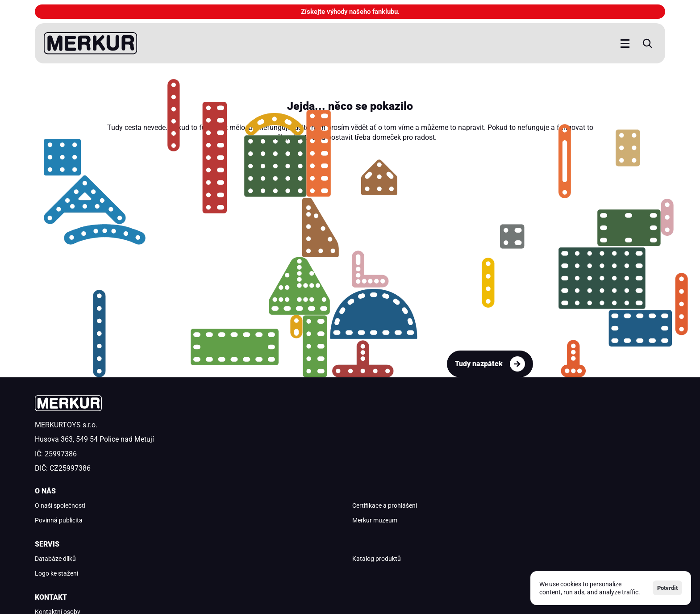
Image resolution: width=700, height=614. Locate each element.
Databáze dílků (377, 432)
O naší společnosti (221, 432)
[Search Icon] (584, 43)
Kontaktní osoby (540, 432)
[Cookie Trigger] (137, 556)
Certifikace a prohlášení (228, 447)
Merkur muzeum (219, 476)
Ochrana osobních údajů (69, 556)
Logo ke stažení (378, 461)
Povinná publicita (220, 461)
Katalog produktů (381, 447)
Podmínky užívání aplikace (209, 556)
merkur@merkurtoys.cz (550, 447)
